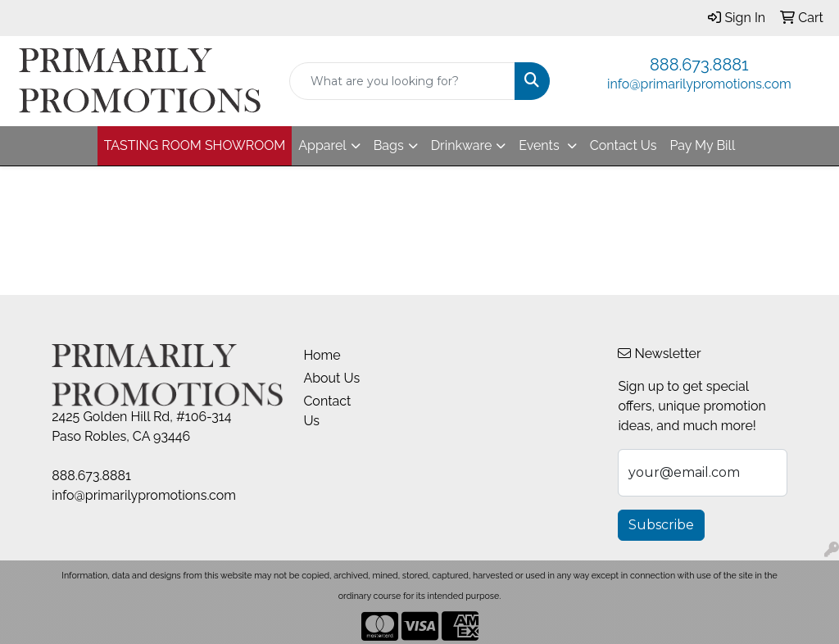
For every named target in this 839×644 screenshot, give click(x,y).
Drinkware (462, 145)
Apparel (322, 145)
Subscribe (661, 525)
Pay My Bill (702, 145)
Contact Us (624, 145)
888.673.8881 (699, 65)
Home (322, 355)
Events (540, 145)
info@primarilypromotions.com (699, 84)
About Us (331, 378)
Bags (389, 145)
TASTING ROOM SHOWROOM (195, 145)
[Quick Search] (402, 81)
